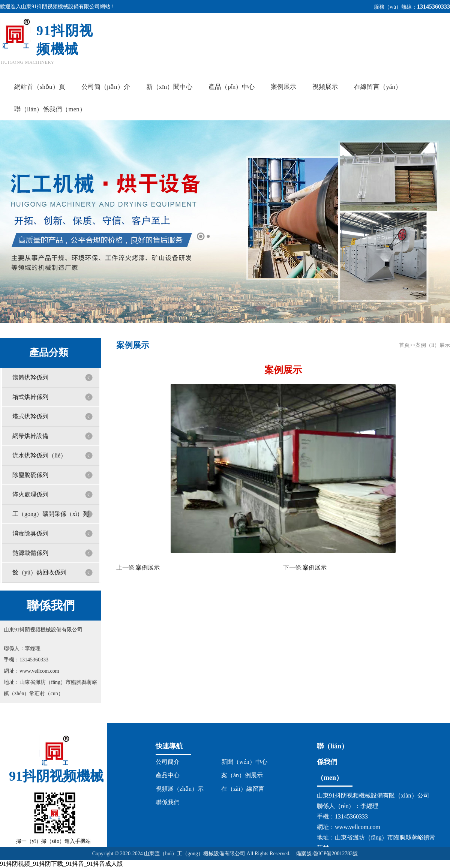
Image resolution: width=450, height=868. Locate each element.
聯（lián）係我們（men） (50, 109)
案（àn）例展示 (242, 775)
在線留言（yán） (378, 87)
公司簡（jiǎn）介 (106, 87)
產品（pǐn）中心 (232, 87)
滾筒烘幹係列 (30, 377)
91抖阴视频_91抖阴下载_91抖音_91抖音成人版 (61, 864)
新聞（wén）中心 (244, 762)
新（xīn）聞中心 (169, 87)
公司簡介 (168, 762)
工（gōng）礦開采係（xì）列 (51, 514)
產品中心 (168, 775)
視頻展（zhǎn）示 (180, 789)
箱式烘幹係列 (30, 397)
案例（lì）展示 (433, 345)
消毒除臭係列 (30, 533)
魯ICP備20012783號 (336, 854)
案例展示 (283, 87)
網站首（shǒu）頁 (40, 87)
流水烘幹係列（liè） (39, 455)
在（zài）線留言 (243, 789)
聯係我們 (168, 802)
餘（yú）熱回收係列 (39, 572)
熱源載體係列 (30, 553)
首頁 (404, 345)
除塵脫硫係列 (30, 475)
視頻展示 (325, 87)
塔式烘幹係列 (30, 416)
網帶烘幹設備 (30, 436)
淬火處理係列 (30, 494)
